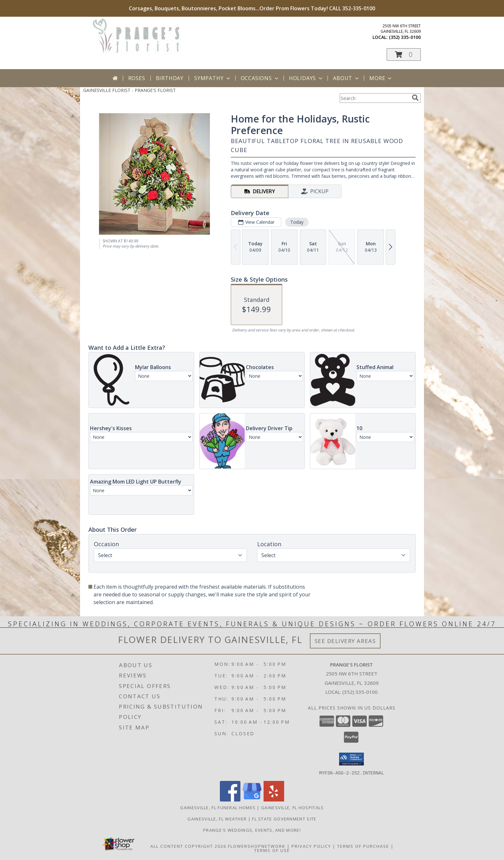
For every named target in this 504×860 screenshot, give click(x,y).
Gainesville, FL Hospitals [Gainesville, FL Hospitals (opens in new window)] (292, 807)
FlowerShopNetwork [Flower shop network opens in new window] (257, 846)
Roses (137, 78)
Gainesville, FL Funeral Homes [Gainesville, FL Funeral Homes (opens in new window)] (218, 807)
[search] (415, 98)
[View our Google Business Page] (252, 799)
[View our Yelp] (274, 799)
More (381, 78)
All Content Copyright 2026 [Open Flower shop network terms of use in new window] (188, 846)
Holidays (306, 78)
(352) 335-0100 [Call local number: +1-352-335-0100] (405, 37)
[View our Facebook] (230, 799)
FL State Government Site (284, 819)
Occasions (260, 78)
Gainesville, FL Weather (217, 819)
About (346, 78)
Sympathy (213, 78)
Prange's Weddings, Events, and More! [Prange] (252, 830)
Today (297, 222)
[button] (404, 54)
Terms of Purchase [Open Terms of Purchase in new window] (363, 846)
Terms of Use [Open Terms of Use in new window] (272, 850)
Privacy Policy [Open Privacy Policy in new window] (311, 846)
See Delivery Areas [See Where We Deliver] (345, 641)
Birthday (170, 78)
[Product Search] (374, 98)
